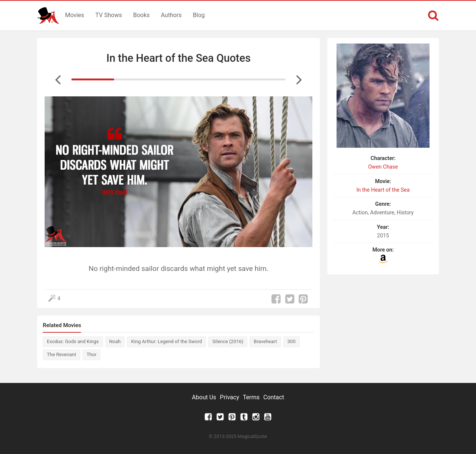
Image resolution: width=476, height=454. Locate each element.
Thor (92, 354)
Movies (75, 15)
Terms (251, 397)
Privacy (229, 397)
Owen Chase (383, 167)
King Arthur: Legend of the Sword (166, 341)
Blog (199, 15)
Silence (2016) (228, 341)
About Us (204, 397)
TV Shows (109, 15)
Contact (274, 397)
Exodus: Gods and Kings (73, 341)
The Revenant (62, 354)
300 (292, 341)
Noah (115, 341)
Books (141, 15)
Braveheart (265, 341)
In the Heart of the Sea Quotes (178, 58)
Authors (171, 15)
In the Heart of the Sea (383, 190)
